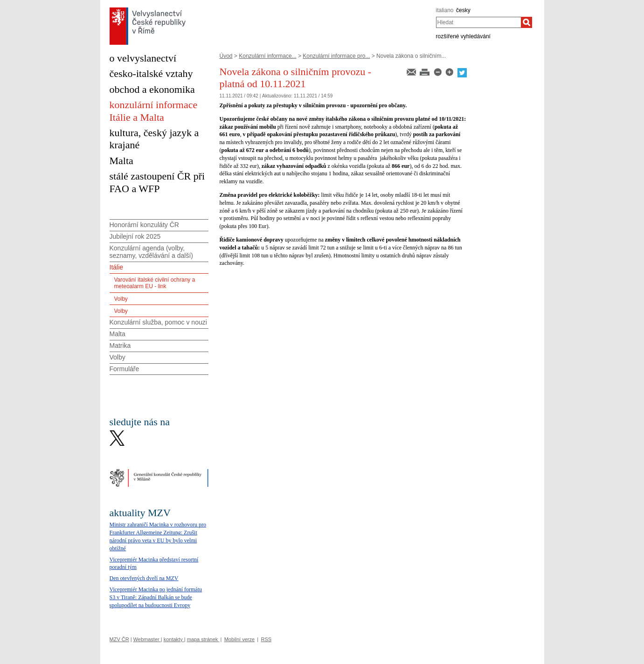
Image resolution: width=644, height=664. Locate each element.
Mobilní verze (239, 639)
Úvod (226, 56)
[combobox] (479, 22)
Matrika (120, 346)
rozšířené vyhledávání (463, 36)
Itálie (117, 267)
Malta (118, 334)
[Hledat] (526, 22)
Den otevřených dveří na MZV (144, 578)
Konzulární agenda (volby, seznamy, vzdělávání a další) (152, 252)
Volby (121, 299)
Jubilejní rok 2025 (135, 236)
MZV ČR (119, 639)
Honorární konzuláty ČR (144, 225)
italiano (445, 10)
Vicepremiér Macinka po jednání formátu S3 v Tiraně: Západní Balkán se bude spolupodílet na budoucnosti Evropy (156, 597)
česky (463, 10)
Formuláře (125, 369)
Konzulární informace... (267, 56)
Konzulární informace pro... (336, 56)
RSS (266, 639)
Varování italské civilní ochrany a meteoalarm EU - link (155, 283)
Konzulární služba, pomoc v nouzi (158, 322)
